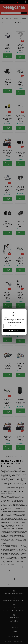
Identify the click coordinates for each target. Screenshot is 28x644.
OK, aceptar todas (14, 330)
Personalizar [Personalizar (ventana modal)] (14, 326)
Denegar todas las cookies (14, 323)
